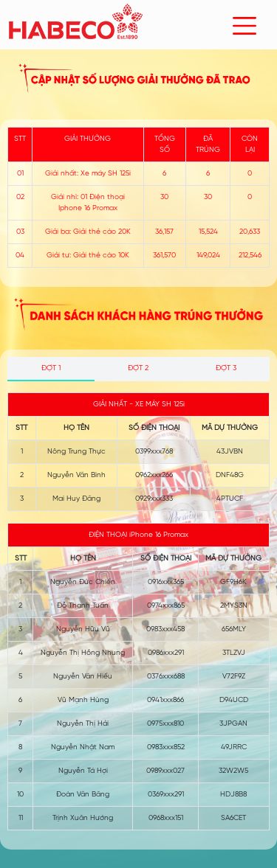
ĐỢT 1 (51, 368)
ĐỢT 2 (138, 368)
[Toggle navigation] (244, 26)
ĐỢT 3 (226, 368)
